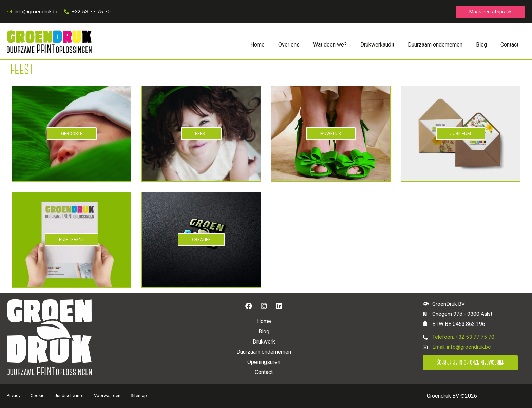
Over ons (289, 45)
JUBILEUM (461, 134)
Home (258, 45)
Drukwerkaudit (377, 45)
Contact (509, 45)
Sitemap (139, 396)
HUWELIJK (331, 134)
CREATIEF (201, 240)
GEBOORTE (72, 134)
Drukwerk (264, 342)
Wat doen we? (330, 45)
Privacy (14, 396)
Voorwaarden (107, 396)
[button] (490, 12)
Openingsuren (264, 362)
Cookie (37, 396)
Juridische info (69, 396)
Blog (481, 45)
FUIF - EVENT (72, 240)
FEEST (201, 134)
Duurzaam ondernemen (435, 45)
